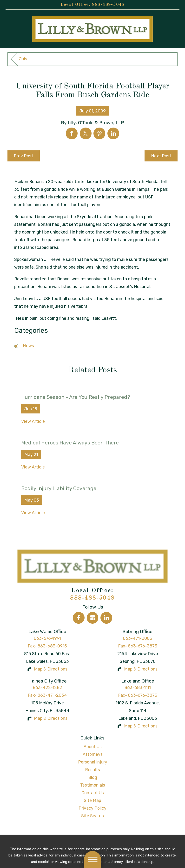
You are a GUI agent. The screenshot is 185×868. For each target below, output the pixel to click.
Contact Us (93, 793)
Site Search (92, 816)
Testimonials (93, 785)
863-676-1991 (47, 638)
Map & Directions (51, 669)
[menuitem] (93, 747)
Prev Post (23, 156)
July (23, 59)
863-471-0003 (138, 638)
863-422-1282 (47, 687)
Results (92, 770)
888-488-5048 (108, 5)
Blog (93, 777)
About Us (93, 747)
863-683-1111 (138, 687)
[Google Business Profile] (93, 618)
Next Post (161, 156)
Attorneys (93, 754)
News (28, 346)
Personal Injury (93, 762)
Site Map (92, 800)
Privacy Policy (92, 808)
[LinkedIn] (106, 618)
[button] (92, 859)
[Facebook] (79, 618)
